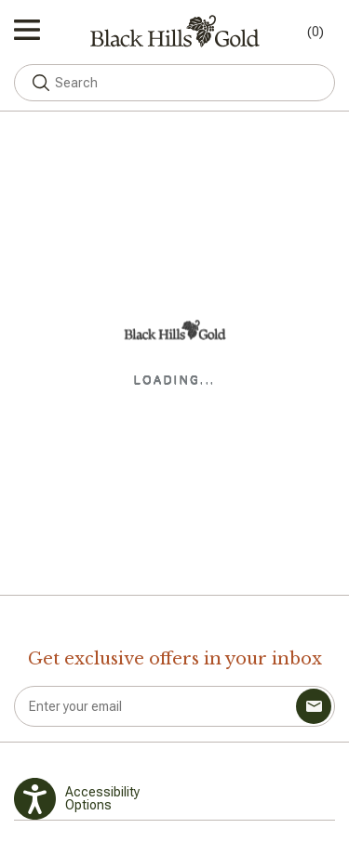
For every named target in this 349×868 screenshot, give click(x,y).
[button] (41, 83)
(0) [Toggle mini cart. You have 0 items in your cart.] (315, 32)
